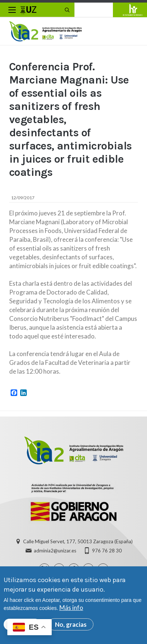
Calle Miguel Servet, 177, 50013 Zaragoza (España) (78, 541)
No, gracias (71, 627)
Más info (71, 610)
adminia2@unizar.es (55, 551)
